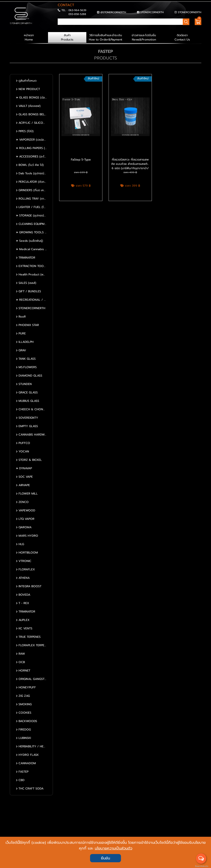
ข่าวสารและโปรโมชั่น (144, 37)
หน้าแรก (29, 37)
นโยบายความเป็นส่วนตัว (114, 848)
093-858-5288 (77, 14)
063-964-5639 (77, 10)
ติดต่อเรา (182, 37)
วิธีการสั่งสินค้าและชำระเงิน (105, 37)
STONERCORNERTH (152, 12)
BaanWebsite (201, 866)
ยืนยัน (105, 858)
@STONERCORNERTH (113, 12)
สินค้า (67, 37)
